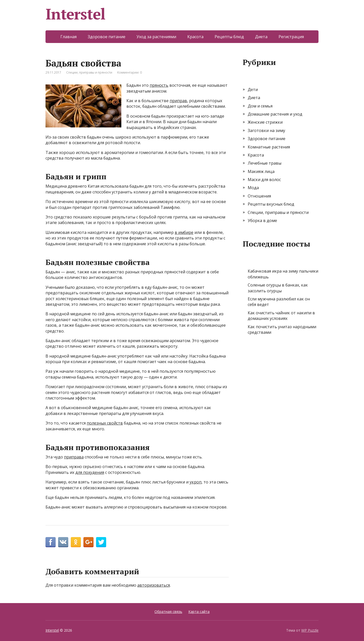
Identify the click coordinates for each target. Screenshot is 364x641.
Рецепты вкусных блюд (271, 204)
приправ (178, 101)
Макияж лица (261, 171)
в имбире (184, 232)
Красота (195, 37)
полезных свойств (105, 423)
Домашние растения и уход (275, 114)
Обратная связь (168, 612)
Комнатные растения (269, 147)
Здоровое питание (107, 37)
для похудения (90, 472)
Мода (253, 188)
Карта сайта (199, 612)
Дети (253, 90)
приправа (74, 457)
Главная (69, 37)
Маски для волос (264, 180)
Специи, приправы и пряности (89, 72)
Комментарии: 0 (130, 72)
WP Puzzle (310, 630)
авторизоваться (154, 585)
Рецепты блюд (229, 37)
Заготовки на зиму (266, 130)
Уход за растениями (156, 37)
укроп (196, 482)
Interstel (75, 14)
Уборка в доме (262, 220)
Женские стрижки (265, 122)
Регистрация (291, 37)
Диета (261, 37)
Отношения (259, 196)
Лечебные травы (265, 163)
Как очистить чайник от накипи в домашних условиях (281, 316)
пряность (159, 85)
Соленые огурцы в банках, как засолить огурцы (278, 288)
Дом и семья (260, 106)
